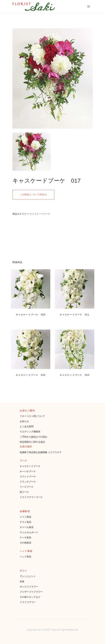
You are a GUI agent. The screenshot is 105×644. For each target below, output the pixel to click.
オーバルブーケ (28, 471)
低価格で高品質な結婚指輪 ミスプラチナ (41, 452)
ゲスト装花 (25, 522)
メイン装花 (25, 517)
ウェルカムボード (29, 532)
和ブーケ (24, 492)
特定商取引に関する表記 (32, 442)
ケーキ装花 (25, 537)
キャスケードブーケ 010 (75, 375)
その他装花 (25, 543)
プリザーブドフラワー (31, 592)
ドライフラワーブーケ (31, 497)
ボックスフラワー (29, 587)
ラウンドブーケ (28, 476)
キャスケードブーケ (40, 214)
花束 (22, 581)
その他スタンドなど (30, 597)
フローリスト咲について (32, 416)
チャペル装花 (27, 527)
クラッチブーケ (28, 482)
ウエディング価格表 (30, 432)
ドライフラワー (28, 602)
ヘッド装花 (25, 557)
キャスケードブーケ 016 (31, 375)
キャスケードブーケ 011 (75, 315)
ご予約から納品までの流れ (33, 437)
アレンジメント (28, 576)
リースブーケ (27, 487)
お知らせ (24, 421)
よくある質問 (27, 426)
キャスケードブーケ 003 (31, 315)
